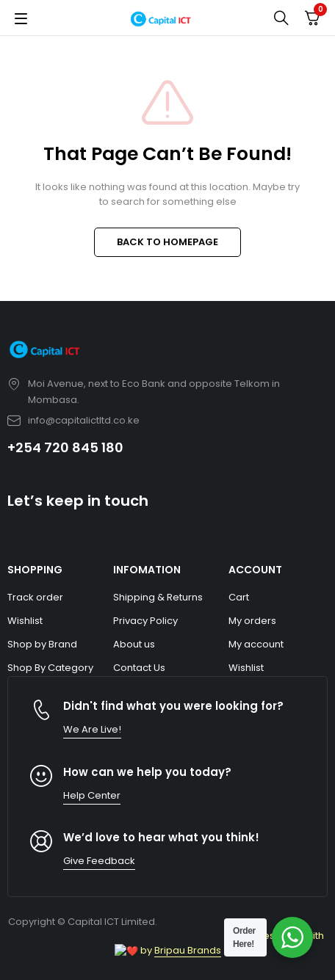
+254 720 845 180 (65, 447)
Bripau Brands (182, 950)
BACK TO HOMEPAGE (167, 242)
